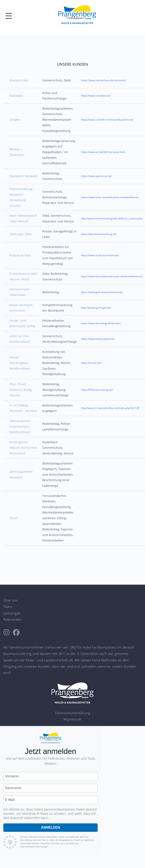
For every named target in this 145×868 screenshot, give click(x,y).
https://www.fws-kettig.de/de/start (101, 323)
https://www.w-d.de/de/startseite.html (103, 152)
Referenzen (12, 620)
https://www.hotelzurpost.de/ (98, 339)
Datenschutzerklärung (73, 713)
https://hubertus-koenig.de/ (97, 390)
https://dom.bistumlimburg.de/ (99, 234)
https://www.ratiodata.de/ (96, 96)
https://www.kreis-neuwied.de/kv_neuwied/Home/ (110, 197)
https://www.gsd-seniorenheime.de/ (102, 292)
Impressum (73, 719)
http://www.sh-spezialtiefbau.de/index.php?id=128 (110, 408)
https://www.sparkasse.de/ (96, 176)
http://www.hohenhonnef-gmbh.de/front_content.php (112, 218)
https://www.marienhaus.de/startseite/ (104, 80)
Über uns (11, 600)
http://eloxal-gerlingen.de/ (96, 308)
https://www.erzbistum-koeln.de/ (100, 255)
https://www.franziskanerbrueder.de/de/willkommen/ (112, 276)
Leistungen (12, 613)
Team (8, 607)
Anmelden (51, 828)
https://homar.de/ (91, 363)
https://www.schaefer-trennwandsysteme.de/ (107, 120)
